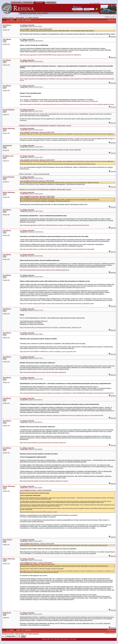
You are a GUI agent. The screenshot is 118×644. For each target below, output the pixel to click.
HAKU (39, 13)
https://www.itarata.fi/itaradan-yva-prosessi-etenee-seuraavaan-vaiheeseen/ (43, 372)
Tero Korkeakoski (9, 110)
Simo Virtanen (7, 540)
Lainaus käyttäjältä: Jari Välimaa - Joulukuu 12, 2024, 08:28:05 (36, 490)
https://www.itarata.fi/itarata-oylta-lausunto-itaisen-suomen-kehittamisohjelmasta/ (44, 270)
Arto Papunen (7, 146)
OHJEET (45, 13)
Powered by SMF (46, 639)
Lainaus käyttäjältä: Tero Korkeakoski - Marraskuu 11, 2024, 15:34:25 (37, 196)
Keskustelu (39, 3)
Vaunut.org (51, 3)
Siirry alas (28, 20)
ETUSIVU (24, 13)
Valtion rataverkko (33, 17)
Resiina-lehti (16, 3)
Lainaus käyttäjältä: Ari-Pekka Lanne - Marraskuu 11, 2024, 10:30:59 (37, 181)
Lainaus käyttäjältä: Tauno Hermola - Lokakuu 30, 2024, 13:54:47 (36, 29)
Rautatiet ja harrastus (8, 17)
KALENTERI (32, 13)
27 (19, 20)
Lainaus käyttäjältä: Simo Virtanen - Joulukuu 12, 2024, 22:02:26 (36, 563)
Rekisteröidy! (87, 11)
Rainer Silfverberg (9, 128)
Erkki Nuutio (7, 613)
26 (17, 20)
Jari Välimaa (7, 25)
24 (13, 20)
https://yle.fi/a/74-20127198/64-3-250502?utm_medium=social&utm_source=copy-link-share (48, 352)
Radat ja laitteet (20, 17)
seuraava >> (113, 17)
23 (11, 20)
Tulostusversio (111, 20)
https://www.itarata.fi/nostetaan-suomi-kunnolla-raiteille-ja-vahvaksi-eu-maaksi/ (44, 481)
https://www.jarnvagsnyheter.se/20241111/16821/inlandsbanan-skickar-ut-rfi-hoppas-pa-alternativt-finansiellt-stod (54, 225)
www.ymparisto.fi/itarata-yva (89, 101)
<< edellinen (107, 17)
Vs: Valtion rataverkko (27, 25)
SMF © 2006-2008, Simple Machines (59, 639)
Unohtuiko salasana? (78, 11)
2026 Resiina (73, 639)
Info (91, 3)
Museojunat (28, 3)
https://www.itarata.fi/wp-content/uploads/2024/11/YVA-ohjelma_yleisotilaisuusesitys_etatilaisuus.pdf (50, 328)
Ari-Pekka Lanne (8, 156)
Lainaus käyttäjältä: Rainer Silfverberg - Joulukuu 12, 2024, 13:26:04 (37, 544)
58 (23, 20)
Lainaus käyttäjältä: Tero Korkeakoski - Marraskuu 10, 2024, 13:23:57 (37, 133)
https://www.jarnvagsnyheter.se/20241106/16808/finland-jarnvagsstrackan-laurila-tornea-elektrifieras (50, 55)
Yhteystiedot (96, 3)
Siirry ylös (28, 630)
